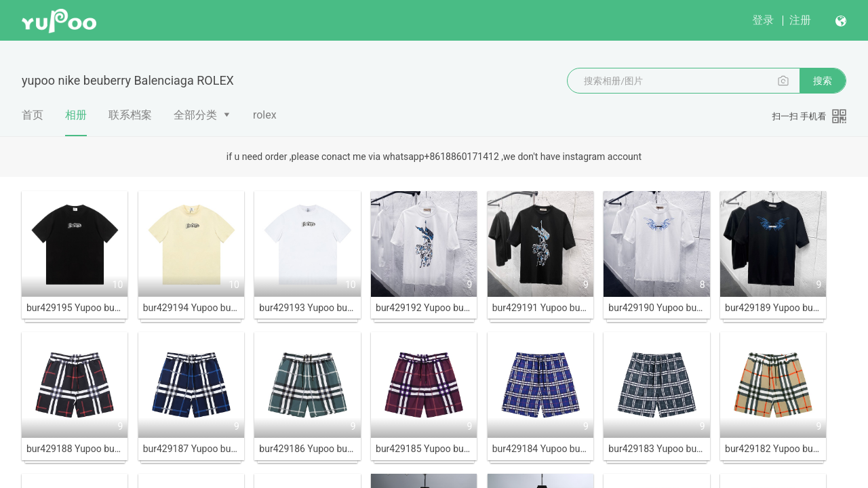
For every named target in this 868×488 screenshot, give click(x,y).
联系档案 (130, 115)
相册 (76, 122)
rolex (265, 115)
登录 (763, 20)
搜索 (823, 81)
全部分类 (195, 115)
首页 (33, 115)
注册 (800, 20)
